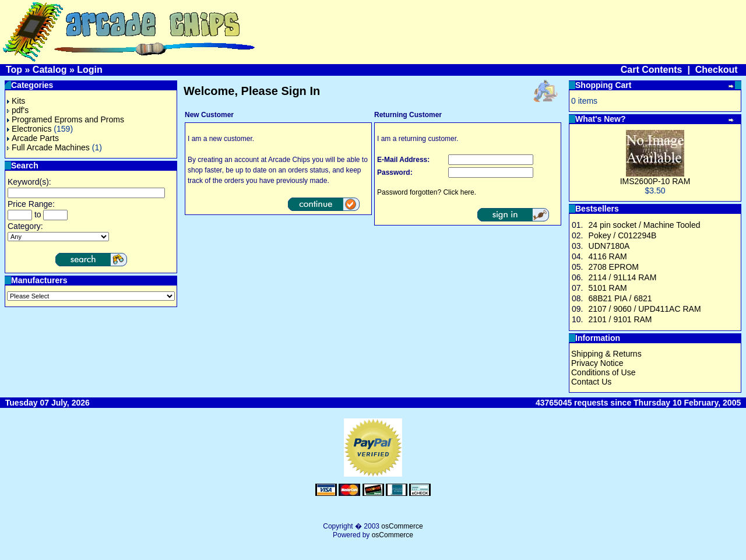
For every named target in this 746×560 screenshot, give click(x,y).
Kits (16, 101)
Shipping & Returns (606, 354)
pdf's (18, 110)
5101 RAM (608, 288)
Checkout (717, 70)
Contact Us (591, 382)
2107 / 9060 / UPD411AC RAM (645, 309)
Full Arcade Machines (48, 147)
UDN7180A (609, 246)
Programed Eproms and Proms (66, 119)
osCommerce (402, 526)
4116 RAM (608, 256)
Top (14, 70)
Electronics (29, 129)
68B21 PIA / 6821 (620, 298)
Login (90, 70)
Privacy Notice (597, 363)
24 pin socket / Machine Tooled (645, 225)
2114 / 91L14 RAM (623, 277)
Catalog (50, 70)
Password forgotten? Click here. (427, 192)
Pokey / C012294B (623, 235)
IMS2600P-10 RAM (655, 181)
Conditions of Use (604, 372)
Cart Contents (652, 70)
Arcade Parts (33, 138)
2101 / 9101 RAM (620, 319)
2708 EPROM (614, 267)
